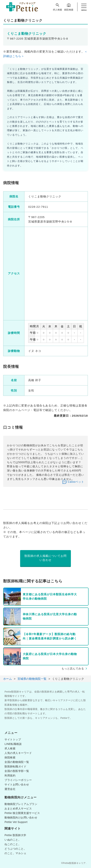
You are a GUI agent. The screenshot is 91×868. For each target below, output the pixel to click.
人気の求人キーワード (18, 753)
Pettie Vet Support (16, 822)
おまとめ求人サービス (18, 809)
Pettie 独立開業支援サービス (22, 813)
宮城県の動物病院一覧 (32, 679)
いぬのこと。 (13, 840)
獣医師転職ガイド (15, 766)
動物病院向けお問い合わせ (21, 818)
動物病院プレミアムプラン (21, 804)
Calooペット (76, 482)
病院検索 (69, 7)
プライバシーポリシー (18, 780)
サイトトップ (13, 739)
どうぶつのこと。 (15, 849)
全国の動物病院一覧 (17, 762)
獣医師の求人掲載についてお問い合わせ (45, 558)
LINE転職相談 (13, 744)
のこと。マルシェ (15, 853)
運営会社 (10, 789)
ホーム (8, 679)
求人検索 (58, 7)
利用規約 (10, 775)
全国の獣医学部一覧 (17, 771)
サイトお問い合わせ (17, 784)
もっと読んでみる (73, 669)
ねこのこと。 (13, 844)
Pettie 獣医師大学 (15, 835)
